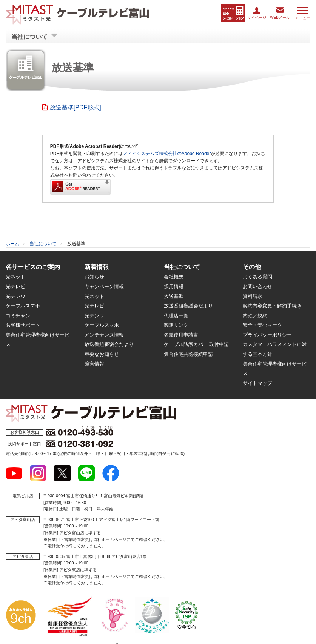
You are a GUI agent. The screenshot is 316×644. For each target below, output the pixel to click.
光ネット (15, 276)
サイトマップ (257, 383)
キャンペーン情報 (104, 286)
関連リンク (176, 325)
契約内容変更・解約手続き (272, 305)
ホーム (12, 243)
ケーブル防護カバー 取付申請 (197, 344)
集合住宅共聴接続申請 (188, 354)
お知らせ (94, 276)
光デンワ (15, 296)
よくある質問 (257, 276)
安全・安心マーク (262, 325)
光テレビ (15, 286)
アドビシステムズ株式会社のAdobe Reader (167, 153)
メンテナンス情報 (104, 334)
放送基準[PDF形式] (75, 107)
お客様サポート (23, 325)
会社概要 (174, 276)
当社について (43, 243)
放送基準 (174, 296)
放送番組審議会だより (109, 344)
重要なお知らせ (102, 354)
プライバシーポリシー (267, 334)
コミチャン (18, 315)
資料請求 (253, 296)
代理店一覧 (176, 315)
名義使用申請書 (181, 334)
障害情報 (94, 363)
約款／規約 (255, 315)
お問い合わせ (257, 286)
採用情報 (174, 286)
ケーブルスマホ (23, 305)
